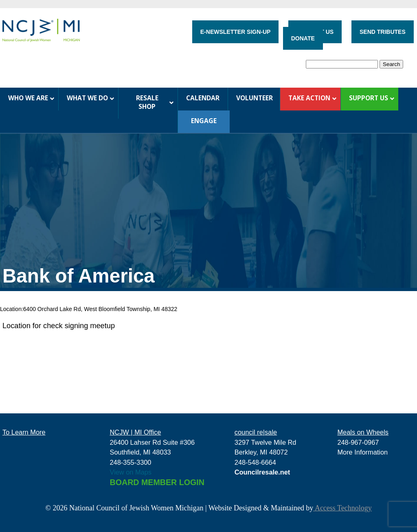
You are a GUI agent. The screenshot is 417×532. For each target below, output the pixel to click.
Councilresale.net (262, 472)
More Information (362, 452)
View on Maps (131, 472)
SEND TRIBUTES (383, 32)
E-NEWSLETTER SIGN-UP (236, 32)
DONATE (303, 38)
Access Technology (342, 508)
